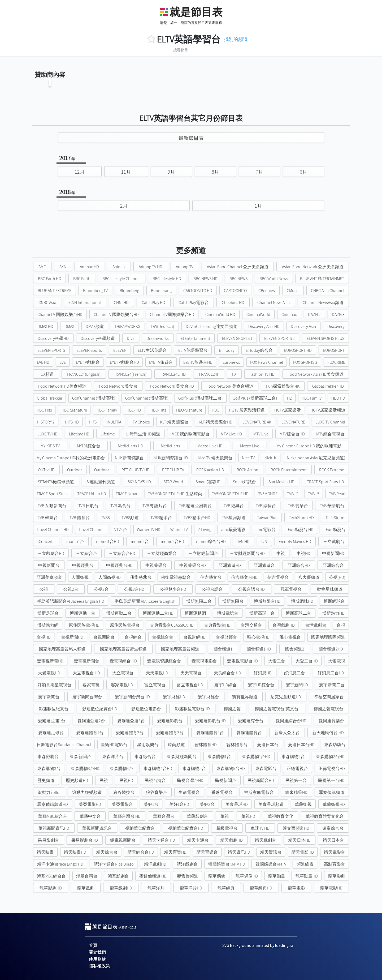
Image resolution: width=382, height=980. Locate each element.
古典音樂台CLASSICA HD (172, 625)
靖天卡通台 (198, 840)
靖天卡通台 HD (161, 840)
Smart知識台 (244, 482)
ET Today (227, 350)
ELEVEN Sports (89, 350)
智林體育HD (206, 745)
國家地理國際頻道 (328, 637)
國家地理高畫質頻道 (180, 649)
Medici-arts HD (131, 446)
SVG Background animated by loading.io (258, 945)
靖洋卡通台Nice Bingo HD (60, 864)
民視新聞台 (225, 780)
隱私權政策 (99, 966)
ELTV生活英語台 (152, 350)
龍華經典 (226, 888)
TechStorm (335, 518)
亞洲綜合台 (333, 565)
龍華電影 (296, 888)
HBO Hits (44, 410)
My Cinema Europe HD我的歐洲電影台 (71, 458)
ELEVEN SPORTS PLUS (325, 338)
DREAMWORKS (128, 326)
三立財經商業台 (162, 553)
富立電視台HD (190, 685)
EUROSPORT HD (298, 350)
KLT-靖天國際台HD (216, 422)
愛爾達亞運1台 (52, 721)
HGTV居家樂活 (288, 410)
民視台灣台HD (190, 780)
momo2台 (140, 542)
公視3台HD (134, 589)
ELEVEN (120, 350)
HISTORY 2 (46, 422)
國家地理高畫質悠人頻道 (62, 649)
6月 (303, 172)
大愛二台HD (307, 661)
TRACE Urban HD (92, 494)
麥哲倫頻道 (188, 876)
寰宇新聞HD (297, 685)
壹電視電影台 (204, 661)
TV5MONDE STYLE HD (230, 494)
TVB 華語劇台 (332, 506)
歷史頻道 (46, 780)
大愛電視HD (49, 673)
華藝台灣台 (164, 816)
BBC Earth (82, 279)
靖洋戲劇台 (187, 864)
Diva (131, 338)
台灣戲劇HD (284, 625)
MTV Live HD (231, 434)
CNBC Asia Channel (328, 291)
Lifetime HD (79, 434)
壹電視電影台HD (242, 661)
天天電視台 (191, 673)
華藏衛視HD (334, 804)
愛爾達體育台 (249, 733)
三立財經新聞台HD (247, 553)
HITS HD (72, 422)
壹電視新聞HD (50, 661)
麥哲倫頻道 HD (153, 876)
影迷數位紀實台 (54, 709)
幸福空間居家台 (329, 697)
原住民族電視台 (125, 625)
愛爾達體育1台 (90, 733)
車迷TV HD (260, 828)
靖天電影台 (335, 852)
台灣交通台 (251, 625)
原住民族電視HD (84, 625)
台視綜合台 (163, 637)
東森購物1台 (219, 757)
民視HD (126, 780)
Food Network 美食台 (118, 386)
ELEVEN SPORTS (51, 350)
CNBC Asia (47, 303)
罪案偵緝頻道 (332, 792)
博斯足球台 (48, 613)
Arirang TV (185, 267)
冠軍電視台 (291, 589)
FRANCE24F (209, 374)
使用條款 (97, 959)
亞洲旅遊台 (264, 565)
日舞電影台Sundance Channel (64, 745)
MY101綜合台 (89, 446)
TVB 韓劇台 (48, 518)
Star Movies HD (281, 482)
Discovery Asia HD (264, 326)
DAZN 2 (314, 314)
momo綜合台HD (211, 542)
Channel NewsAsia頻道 (323, 303)
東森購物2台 (293, 757)
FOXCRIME (336, 362)
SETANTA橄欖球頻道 (56, 482)
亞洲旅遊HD (230, 565)
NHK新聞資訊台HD (171, 458)
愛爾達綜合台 (251, 721)
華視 (225, 816)
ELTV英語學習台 (193, 350)
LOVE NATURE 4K (257, 422)
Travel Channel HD (53, 530)
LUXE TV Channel (330, 422)
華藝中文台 (90, 816)
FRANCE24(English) (84, 374)
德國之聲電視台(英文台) (277, 709)
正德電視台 (297, 769)
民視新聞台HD (261, 780)
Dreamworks (158, 338)
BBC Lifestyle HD (167, 279)
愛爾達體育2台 (130, 733)
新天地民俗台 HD (328, 733)
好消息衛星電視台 (54, 685)
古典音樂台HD (217, 625)
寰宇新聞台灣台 (87, 697)
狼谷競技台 (124, 792)
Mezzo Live (250, 446)
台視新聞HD (72, 637)
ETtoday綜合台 (259, 350)
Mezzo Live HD (210, 446)
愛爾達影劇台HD (210, 721)
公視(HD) (337, 577)
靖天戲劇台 (266, 840)
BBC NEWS (238, 279)
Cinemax (289, 314)
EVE (63, 362)
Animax (119, 267)
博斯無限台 (233, 601)
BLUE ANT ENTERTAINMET (322, 279)
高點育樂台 (335, 864)
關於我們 (97, 952)
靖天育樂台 (207, 852)
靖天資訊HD (239, 852)
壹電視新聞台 (86, 661)
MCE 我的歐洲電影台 (191, 434)
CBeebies (267, 291)
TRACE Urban (127, 494)
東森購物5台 (194, 769)
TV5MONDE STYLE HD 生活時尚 (175, 494)
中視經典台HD (119, 565)
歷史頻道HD (77, 780)
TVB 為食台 (120, 506)
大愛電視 (337, 661)
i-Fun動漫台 (334, 530)
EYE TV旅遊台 (161, 362)
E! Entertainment (195, 338)
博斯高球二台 (298, 613)
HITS (93, 422)
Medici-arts (170, 446)
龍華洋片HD (191, 888)
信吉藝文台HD (244, 577)
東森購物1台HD (256, 757)
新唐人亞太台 (287, 733)
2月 (124, 206)
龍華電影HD (331, 888)
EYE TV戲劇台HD (124, 362)
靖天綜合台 (107, 852)
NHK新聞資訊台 (129, 458)
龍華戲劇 (86, 888)
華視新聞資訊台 (97, 828)
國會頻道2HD (331, 649)
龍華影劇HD (51, 888)
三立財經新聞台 (203, 553)
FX (234, 374)
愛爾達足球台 (51, 733)
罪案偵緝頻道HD (53, 804)
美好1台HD (179, 804)
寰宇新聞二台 (332, 685)
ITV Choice (141, 422)
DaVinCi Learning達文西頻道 (211, 326)
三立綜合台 (86, 553)
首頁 (93, 945)
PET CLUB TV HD (136, 470)
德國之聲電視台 (328, 709)
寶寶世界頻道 (245, 697)
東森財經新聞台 (182, 757)
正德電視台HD (332, 769)
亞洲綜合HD (299, 565)
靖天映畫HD (75, 852)
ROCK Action (248, 470)
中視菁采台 (156, 565)
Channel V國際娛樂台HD (172, 314)
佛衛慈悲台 (141, 577)
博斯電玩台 (228, 613)
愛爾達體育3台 (170, 733)
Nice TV (248, 458)
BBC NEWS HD (205, 279)
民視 (104, 780)
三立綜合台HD (122, 553)
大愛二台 (277, 661)
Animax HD (89, 267)
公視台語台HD (251, 589)
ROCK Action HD (210, 470)
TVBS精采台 (161, 518)
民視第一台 (296, 780)
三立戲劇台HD (51, 553)
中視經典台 (83, 565)
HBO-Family (107, 410)
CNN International (85, 303)
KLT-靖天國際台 (174, 422)
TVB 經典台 (234, 506)
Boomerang (161, 291)
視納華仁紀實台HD (186, 828)
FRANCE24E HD (173, 374)
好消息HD (263, 673)
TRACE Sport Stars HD (325, 482)
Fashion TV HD (262, 374)
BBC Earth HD (50, 279)
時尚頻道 (176, 745)
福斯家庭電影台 (259, 792)
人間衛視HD (110, 577)
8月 (215, 172)
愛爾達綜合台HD (291, 721)
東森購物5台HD (231, 769)
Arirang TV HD (151, 267)
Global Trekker (50, 398)
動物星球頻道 (330, 589)
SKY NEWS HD (139, 482)
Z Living (205, 530)
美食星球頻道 (271, 804)
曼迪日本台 (268, 745)
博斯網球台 (334, 601)
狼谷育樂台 (157, 792)
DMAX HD (45, 326)
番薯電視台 (222, 792)
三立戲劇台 (334, 542)
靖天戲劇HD (232, 840)
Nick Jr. (271, 458)
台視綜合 (133, 637)
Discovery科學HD (53, 338)
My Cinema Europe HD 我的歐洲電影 (309, 446)
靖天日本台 (333, 840)
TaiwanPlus (267, 518)
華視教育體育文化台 (325, 816)
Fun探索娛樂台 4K (283, 386)
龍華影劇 (337, 876)
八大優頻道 (309, 577)
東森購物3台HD (85, 769)
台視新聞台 (104, 637)
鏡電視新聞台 (123, 840)
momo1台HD (108, 542)
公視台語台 (212, 589)
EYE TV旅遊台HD (198, 362)
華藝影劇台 (197, 816)
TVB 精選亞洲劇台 (195, 506)
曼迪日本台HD (301, 745)
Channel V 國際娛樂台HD (60, 314)
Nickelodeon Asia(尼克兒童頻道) (316, 458)
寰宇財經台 (209, 697)
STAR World (173, 482)
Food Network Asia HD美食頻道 (316, 374)
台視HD (44, 637)
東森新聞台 (80, 757)
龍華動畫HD (307, 876)
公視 (44, 589)
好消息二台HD (331, 673)
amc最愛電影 (233, 530)
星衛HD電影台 (114, 745)
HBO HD (338, 398)
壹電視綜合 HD (123, 661)
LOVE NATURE (293, 422)
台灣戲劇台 (316, 625)
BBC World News (274, 279)
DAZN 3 (338, 314)
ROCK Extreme (332, 470)
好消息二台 (294, 673)
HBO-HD (134, 410)
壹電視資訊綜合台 (164, 661)
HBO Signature (74, 410)
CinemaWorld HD (220, 314)
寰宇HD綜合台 (261, 685)
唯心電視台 (290, 637)
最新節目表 (191, 138)
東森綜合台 (145, 757)
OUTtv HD (46, 470)
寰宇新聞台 (49, 697)
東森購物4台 (121, 769)
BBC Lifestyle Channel (121, 279)
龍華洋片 (156, 888)
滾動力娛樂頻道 (87, 792)
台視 (341, 625)
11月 (126, 172)
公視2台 (71, 589)
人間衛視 (80, 577)
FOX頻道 (46, 374)
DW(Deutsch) (163, 326)
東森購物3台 (49, 769)
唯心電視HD (258, 637)
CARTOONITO (235, 291)
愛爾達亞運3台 (131, 721)
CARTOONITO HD (198, 291)
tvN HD (244, 542)
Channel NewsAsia (274, 303)
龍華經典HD (261, 888)
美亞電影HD (90, 804)
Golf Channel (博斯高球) (94, 398)
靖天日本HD (299, 840)
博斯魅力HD (333, 613)
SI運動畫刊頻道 (101, 482)
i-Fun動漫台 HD (299, 530)
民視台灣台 (155, 780)
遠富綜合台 (333, 828)
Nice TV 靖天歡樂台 (215, 458)
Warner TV (179, 530)
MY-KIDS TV (50, 446)
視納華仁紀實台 (140, 828)
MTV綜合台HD (292, 434)
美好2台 (207, 804)
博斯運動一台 (83, 613)
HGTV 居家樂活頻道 (247, 410)
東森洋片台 (113, 757)
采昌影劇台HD (85, 840)
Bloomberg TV (95, 291)
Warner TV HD (149, 530)
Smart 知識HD (208, 482)
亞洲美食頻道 (49, 577)
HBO (216, 410)
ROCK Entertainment (289, 470)
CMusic (293, 291)
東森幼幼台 (335, 745)
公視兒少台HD (173, 589)
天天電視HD (157, 673)
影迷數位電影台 (146, 709)
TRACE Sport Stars (52, 494)
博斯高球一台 (262, 613)
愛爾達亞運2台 (91, 721)
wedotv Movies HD (295, 542)
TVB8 (105, 518)
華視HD (248, 816)
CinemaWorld (258, 314)
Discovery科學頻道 (98, 338)
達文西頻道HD (296, 828)
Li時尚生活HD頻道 (143, 434)
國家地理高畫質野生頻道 (123, 649)
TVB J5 (314, 494)
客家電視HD (122, 685)
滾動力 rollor (49, 792)
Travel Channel (92, 530)
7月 (259, 172)
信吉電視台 (278, 577)
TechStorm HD (301, 518)
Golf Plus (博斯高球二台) (201, 398)
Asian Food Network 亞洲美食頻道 (313, 267)
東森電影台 (266, 769)
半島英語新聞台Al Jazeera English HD (71, 601)
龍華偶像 (217, 876)
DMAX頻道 (95, 326)
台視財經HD (194, 637)
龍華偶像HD (247, 876)
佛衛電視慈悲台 (176, 577)
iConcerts (46, 542)
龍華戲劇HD (121, 888)
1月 (258, 206)
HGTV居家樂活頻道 (328, 410)
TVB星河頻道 (234, 518)
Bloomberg (129, 291)
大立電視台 (123, 673)
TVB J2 (293, 494)
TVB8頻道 (130, 518)
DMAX (69, 326)
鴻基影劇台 (118, 876)
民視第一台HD (331, 780)
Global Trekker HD (328, 386)
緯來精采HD (296, 792)
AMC (42, 267)
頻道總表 (305, 864)
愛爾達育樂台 (331, 721)
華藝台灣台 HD (127, 816)
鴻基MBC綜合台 (51, 876)
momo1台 (75, 542)
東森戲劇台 (48, 757)
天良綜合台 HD (227, 673)
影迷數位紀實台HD (100, 709)
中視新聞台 (49, 565)
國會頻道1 (223, 649)
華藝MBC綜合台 (53, 816)
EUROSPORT (334, 350)
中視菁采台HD (193, 565)
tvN (264, 542)
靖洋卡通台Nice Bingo (114, 864)
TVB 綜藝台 (266, 506)
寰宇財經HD (174, 697)
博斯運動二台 (119, 613)
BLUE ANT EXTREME (55, 291)
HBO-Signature (189, 410)
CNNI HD (121, 303)
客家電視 (91, 685)
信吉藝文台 (211, 577)
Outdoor (75, 470)
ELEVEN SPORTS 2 (279, 338)
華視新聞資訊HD (54, 828)
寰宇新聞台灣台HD (132, 697)
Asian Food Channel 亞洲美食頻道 (238, 267)
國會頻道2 (295, 649)
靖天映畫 (45, 852)
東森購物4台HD (158, 769)
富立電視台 (155, 685)
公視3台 (101, 589)
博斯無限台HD (267, 601)
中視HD (303, 553)
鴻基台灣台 (87, 876)
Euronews (231, 362)
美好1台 (151, 804)
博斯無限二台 (199, 601)
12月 (80, 172)
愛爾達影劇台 (170, 721)
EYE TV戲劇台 (88, 362)
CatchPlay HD (153, 303)
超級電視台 (227, 828)
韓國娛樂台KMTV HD (227, 864)
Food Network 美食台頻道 (230, 386)
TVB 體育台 (80, 518)
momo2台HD (172, 542)
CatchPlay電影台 (194, 303)
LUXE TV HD (47, 434)
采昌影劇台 (49, 840)
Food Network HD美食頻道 (62, 386)
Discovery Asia (303, 326)
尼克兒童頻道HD (286, 697)
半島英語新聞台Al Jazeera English (145, 601)
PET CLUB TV (173, 470)
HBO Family (312, 398)
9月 (171, 172)
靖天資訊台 (271, 852)
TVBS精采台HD (197, 518)
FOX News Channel (267, 362)
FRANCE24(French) (130, 374)
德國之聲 (232, 709)
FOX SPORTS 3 (305, 362)
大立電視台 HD (86, 673)
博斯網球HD (302, 601)
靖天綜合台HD (141, 852)
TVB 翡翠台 (298, 506)
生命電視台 (189, 792)
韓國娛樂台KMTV (271, 864)
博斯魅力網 (48, 625)
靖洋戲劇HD (155, 864)
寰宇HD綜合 (225, 685)
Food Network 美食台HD (172, 386)
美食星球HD (237, 804)
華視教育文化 (280, 816)
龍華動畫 (277, 876)
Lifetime (108, 434)
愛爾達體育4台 (210, 733)
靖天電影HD (303, 852)
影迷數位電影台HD (192, 709)
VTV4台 (121, 530)
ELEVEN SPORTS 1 (237, 338)
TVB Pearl (337, 494)
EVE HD (43, 362)
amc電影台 (266, 530)
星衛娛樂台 (148, 745)
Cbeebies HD (233, 303)
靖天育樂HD (175, 852)
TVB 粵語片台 (155, 506)
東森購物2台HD (330, 757)
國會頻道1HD (259, 649)
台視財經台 (227, 637)
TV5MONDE (268, 494)
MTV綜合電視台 (330, 434)
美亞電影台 (122, 804)
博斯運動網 (195, 613)
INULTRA (114, 422)
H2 (289, 398)
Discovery (336, 326)
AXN (63, 267)
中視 (281, 553)
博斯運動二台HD (158, 613)
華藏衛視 (303, 804)
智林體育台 (237, 745)
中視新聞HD (333, 553)
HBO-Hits (158, 410)
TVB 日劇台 (88, 506)
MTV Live (261, 434)
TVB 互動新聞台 (52, 506)
